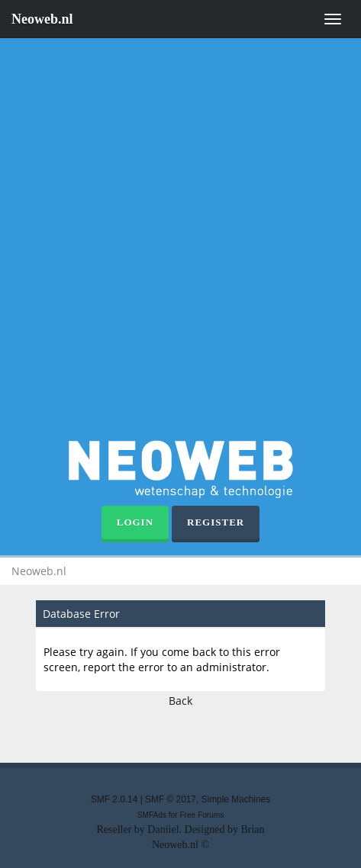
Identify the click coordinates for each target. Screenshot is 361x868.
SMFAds (152, 815)
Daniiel (163, 829)
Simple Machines (236, 799)
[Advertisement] (180, 241)
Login (135, 522)
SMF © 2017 (171, 799)
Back (180, 701)
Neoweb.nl (42, 19)
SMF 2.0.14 (114, 799)
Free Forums (201, 815)
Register (216, 522)
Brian (252, 829)
